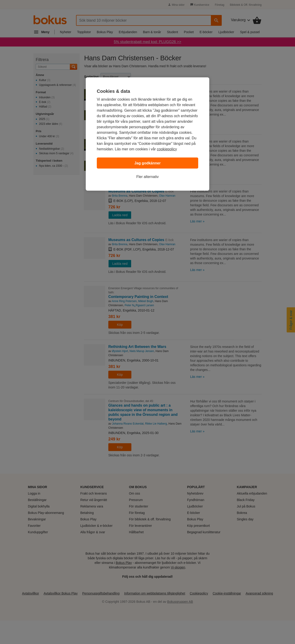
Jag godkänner (147, 163)
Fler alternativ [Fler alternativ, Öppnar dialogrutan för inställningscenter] (148, 177)
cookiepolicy (167, 149)
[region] (147, 134)
